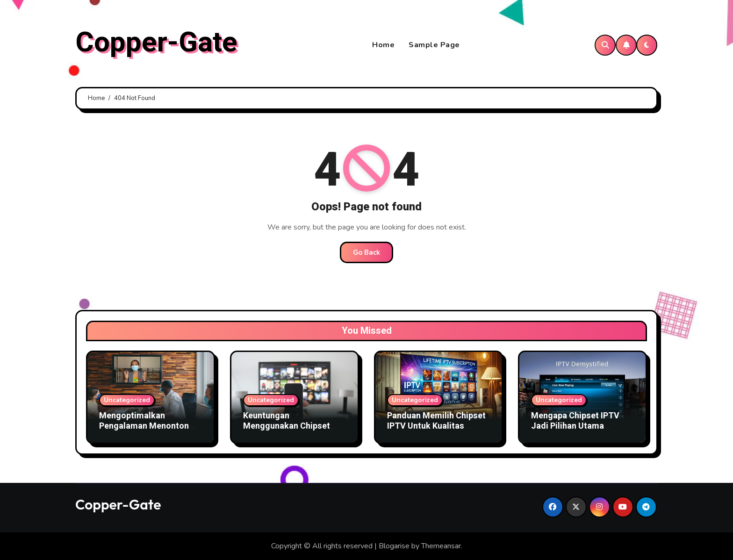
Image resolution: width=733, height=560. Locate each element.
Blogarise (394, 546)
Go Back (366, 252)
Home (383, 45)
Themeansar (441, 546)
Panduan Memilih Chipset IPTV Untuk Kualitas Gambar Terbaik (436, 426)
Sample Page (434, 45)
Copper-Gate (156, 43)
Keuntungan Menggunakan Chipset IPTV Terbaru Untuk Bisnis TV (294, 431)
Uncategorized (127, 400)
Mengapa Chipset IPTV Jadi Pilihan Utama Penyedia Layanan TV (575, 426)
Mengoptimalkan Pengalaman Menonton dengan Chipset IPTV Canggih (144, 431)
